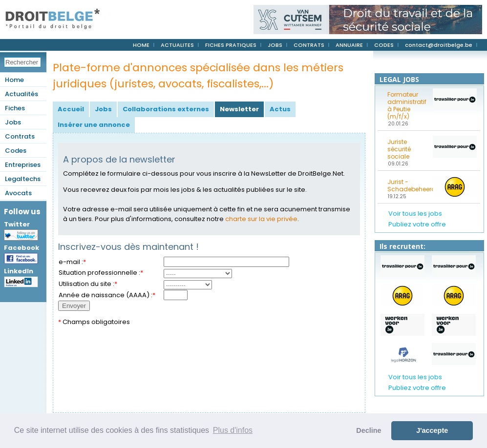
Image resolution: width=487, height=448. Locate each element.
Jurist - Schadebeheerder (407, 185)
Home (14, 80)
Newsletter (239, 109)
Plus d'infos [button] (233, 430)
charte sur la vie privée (261, 219)
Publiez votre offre (417, 224)
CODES (384, 45)
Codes (16, 151)
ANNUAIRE (349, 45)
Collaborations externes (166, 109)
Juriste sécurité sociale (399, 149)
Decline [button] (369, 430)
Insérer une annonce (94, 125)
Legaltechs (23, 179)
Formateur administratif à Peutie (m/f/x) (407, 105)
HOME (141, 45)
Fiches (15, 108)
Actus (280, 109)
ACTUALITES (177, 45)
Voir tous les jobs (415, 214)
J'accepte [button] (432, 430)
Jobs (13, 122)
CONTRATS (309, 45)
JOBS (275, 45)
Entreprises (23, 165)
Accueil (71, 109)
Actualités (21, 94)
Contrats (20, 136)
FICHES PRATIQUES (231, 45)
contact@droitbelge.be (439, 45)
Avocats (18, 193)
